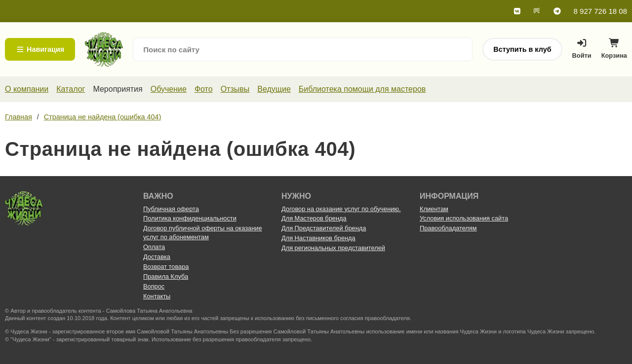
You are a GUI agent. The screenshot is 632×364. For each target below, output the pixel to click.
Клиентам (434, 209)
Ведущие (274, 89)
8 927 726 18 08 (600, 11)
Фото (204, 89)
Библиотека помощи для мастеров (362, 89)
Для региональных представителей (333, 248)
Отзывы (235, 89)
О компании (27, 89)
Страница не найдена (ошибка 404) (103, 117)
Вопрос (154, 286)
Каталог (71, 89)
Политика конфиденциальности (190, 218)
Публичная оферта (171, 209)
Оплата (154, 247)
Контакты (157, 296)
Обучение (169, 89)
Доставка (157, 257)
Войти (582, 49)
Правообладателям (448, 228)
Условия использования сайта (464, 218)
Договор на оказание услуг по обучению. (341, 209)
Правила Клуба (166, 276)
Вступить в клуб (522, 49)
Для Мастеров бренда (314, 218)
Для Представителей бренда (324, 228)
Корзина (614, 51)
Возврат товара (166, 267)
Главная (19, 117)
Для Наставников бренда (318, 238)
